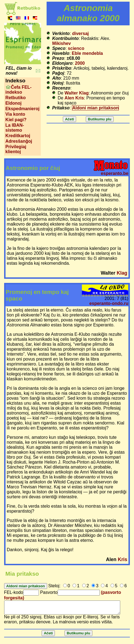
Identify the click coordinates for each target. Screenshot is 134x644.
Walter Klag (77, 93)
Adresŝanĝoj (19, 141)
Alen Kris (74, 98)
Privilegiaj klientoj (16, 149)
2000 (80, 63)
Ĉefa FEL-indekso (19, 90)
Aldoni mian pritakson (95, 108)
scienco (76, 48)
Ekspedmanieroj (23, 109)
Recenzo (61, 88)
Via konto (15, 114)
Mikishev (61, 43)
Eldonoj (14, 103)
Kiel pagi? (16, 120)
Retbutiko (16, 98)
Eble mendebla (87, 53)
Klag (122, 273)
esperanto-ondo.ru (109, 303)
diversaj (81, 33)
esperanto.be (115, 173)
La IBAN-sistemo (15, 128)
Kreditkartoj (18, 136)
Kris (122, 559)
